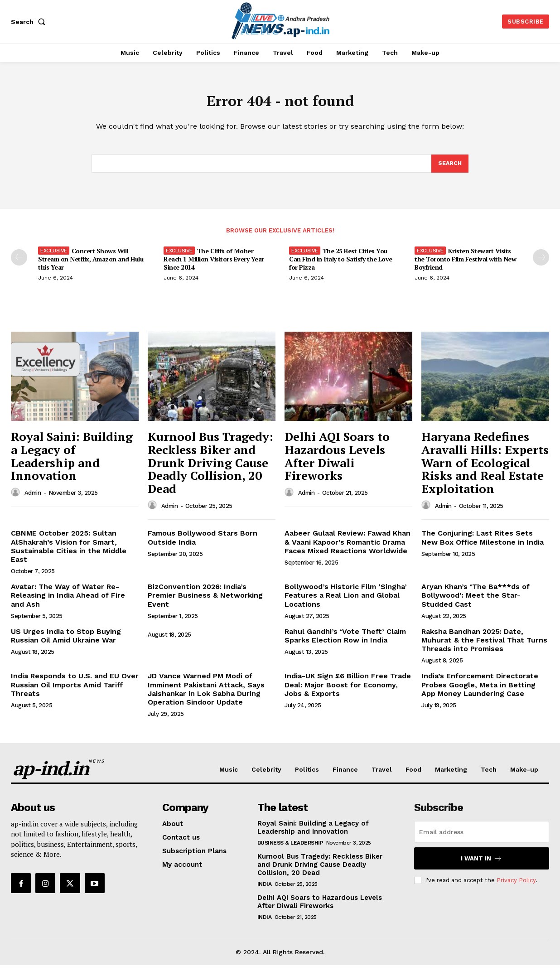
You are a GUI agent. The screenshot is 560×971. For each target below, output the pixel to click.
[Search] (449, 169)
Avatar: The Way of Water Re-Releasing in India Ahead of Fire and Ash (68, 601)
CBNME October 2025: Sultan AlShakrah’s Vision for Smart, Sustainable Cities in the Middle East (69, 552)
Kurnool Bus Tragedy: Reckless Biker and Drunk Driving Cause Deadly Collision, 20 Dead (210, 469)
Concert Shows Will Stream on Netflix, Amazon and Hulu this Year (91, 265)
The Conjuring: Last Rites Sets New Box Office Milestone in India (483, 543)
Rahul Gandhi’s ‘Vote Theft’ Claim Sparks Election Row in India (345, 642)
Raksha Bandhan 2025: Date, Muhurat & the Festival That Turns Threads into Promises (484, 646)
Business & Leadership (290, 849)
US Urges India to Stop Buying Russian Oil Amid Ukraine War (66, 642)
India (265, 890)
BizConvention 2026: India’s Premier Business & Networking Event (205, 601)
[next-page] (541, 263)
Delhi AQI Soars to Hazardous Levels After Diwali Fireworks (337, 462)
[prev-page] (19, 263)
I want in (481, 864)
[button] (30, 22)
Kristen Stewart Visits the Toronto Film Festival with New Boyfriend (465, 265)
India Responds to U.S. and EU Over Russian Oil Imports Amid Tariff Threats (75, 690)
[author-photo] (17, 498)
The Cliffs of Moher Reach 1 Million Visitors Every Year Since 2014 (214, 265)
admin (33, 499)
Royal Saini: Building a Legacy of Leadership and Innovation (72, 462)
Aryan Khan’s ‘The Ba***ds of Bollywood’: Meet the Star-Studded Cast (476, 601)
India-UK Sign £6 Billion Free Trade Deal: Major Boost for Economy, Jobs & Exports (348, 690)
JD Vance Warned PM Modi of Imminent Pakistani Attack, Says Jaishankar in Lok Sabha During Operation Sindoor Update (206, 695)
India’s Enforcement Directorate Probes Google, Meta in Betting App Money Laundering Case (480, 690)
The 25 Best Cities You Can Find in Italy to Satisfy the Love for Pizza (341, 265)
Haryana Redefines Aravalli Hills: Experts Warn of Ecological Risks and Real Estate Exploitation (485, 469)
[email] (482, 838)
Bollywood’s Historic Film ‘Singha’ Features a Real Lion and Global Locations (346, 601)
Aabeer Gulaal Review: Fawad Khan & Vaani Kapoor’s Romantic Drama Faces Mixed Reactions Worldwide (348, 548)
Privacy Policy (516, 886)
